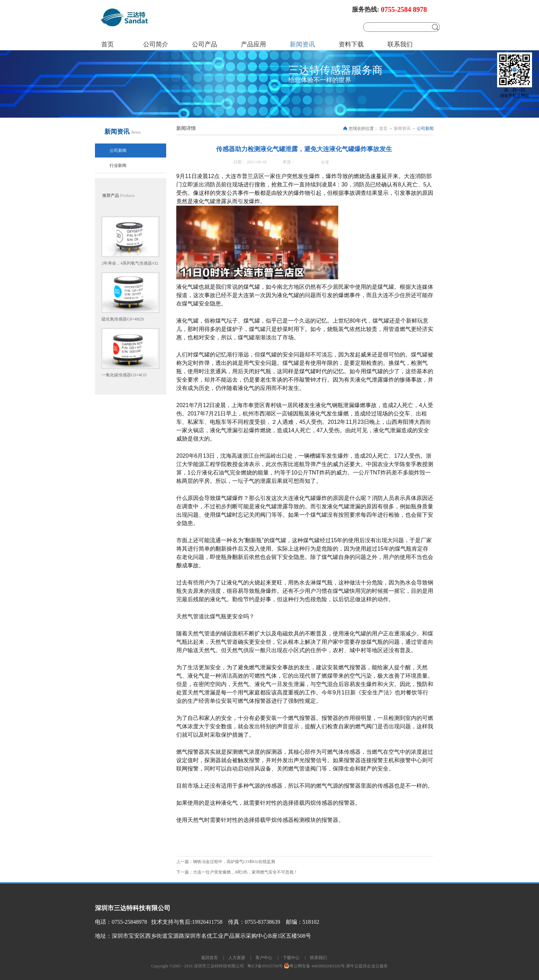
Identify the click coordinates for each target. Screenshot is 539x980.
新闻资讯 (402, 128)
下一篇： (237, 872)
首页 (108, 44)
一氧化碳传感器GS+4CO (124, 375)
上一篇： (226, 862)
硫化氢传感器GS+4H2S (123, 319)
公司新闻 (425, 128)
